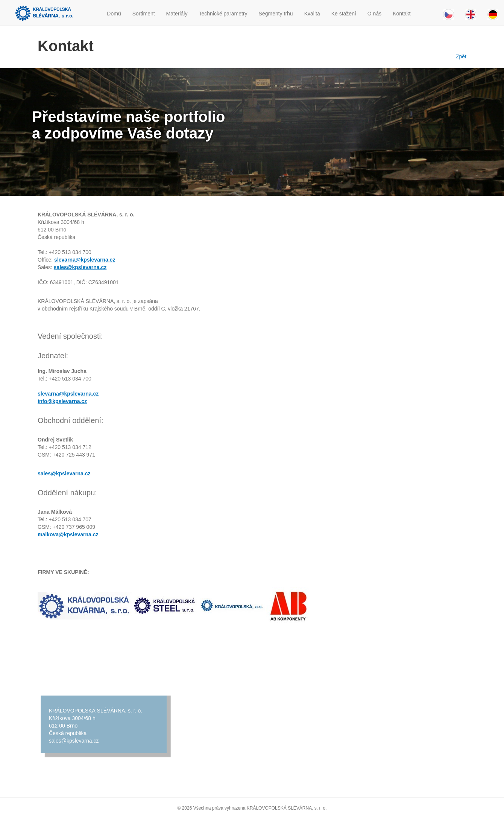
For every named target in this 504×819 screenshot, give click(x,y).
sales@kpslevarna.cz (80, 267)
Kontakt (402, 14)
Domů (114, 14)
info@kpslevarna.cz (62, 401)
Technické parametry (223, 14)
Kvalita (312, 14)
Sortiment (144, 14)
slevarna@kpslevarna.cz (85, 260)
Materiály (177, 14)
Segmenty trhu (276, 14)
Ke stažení (344, 14)
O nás (374, 14)
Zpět (460, 56)
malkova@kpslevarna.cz (68, 534)
